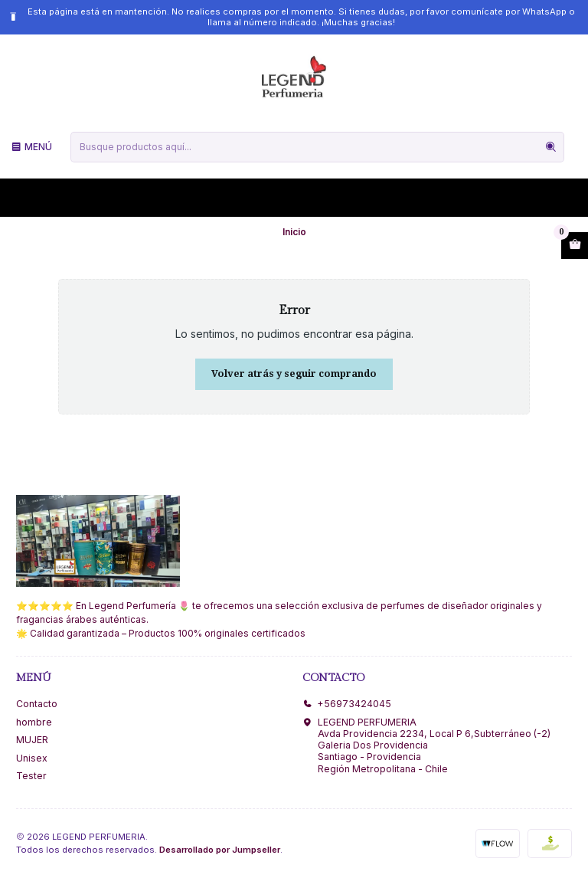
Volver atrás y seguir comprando (294, 373)
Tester (31, 776)
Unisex (32, 758)
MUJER (32, 740)
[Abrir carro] (575, 246)
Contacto (37, 704)
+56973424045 (347, 704)
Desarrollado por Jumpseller (220, 850)
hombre (34, 722)
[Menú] (32, 147)
